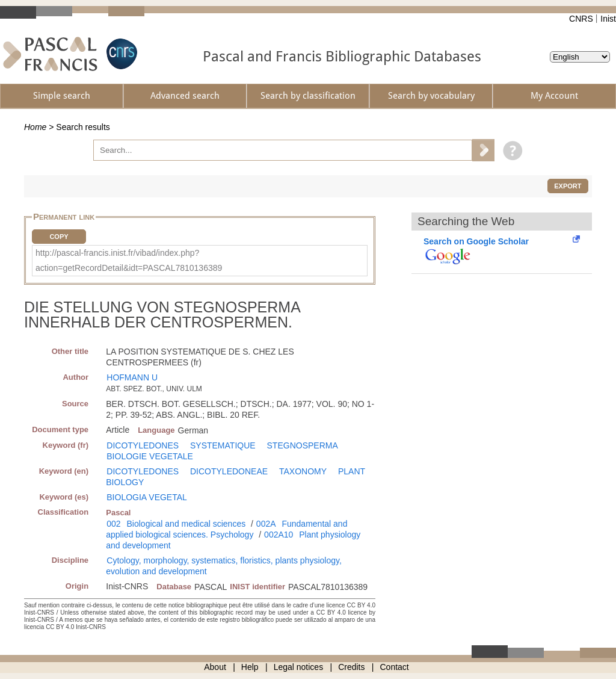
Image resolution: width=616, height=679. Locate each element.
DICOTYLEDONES (143, 445)
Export (568, 186)
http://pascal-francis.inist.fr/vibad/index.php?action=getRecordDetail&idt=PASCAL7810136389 (129, 260)
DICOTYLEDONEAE (229, 471)
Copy (59, 237)
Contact (395, 667)
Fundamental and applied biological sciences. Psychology (226, 529)
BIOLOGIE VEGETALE (150, 456)
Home (35, 127)
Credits (351, 667)
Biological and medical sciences (186, 524)
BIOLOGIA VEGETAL (147, 497)
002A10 (279, 535)
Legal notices (299, 667)
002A (266, 524)
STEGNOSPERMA (303, 445)
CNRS (581, 19)
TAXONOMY (303, 471)
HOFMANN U (132, 377)
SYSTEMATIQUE (223, 445)
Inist (608, 19)
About (215, 667)
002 (113, 524)
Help (250, 667)
